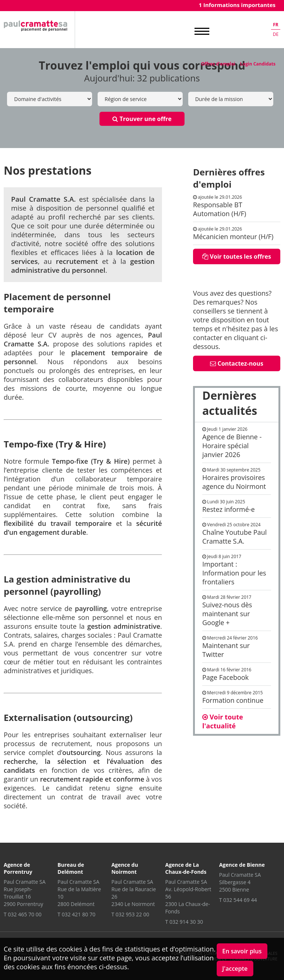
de (276, 34)
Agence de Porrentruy (18, 868)
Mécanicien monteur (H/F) (233, 236)
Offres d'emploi (218, 64)
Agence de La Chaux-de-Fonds (186, 868)
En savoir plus (242, 951)
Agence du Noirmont (125, 868)
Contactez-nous (237, 363)
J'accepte (235, 969)
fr (276, 25)
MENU (202, 31)
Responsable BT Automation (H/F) (220, 209)
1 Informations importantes (237, 5)
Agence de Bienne (242, 865)
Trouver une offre (142, 119)
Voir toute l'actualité (223, 721)
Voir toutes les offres (237, 256)
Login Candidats (258, 64)
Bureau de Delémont (71, 868)
